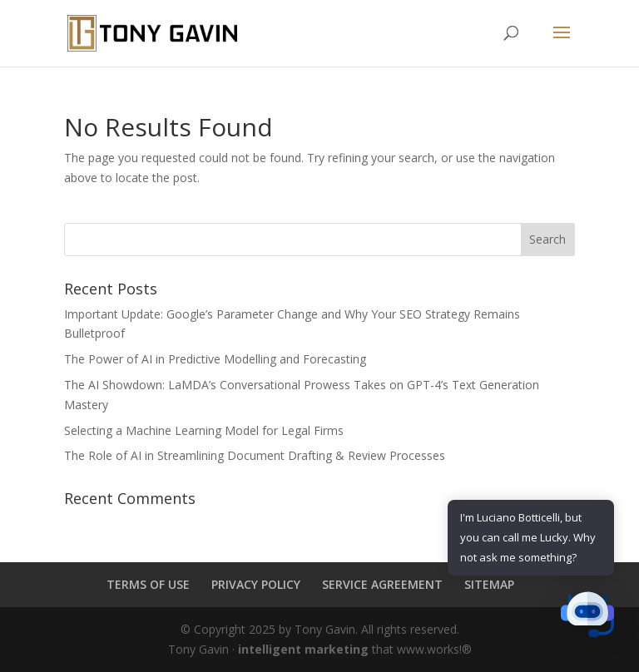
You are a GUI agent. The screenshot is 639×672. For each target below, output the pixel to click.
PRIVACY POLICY (256, 584)
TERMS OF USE (148, 584)
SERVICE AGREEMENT (382, 584)
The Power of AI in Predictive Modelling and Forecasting (215, 359)
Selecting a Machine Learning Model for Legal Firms (204, 430)
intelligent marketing (303, 649)
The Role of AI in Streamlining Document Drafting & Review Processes (255, 455)
